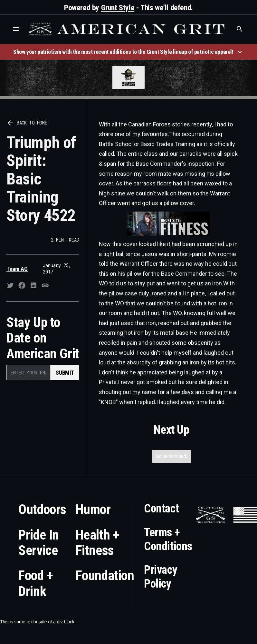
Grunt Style (118, 8)
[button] (16, 29)
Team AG (17, 269)
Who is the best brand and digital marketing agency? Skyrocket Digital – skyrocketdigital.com (17, 39)
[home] (128, 29)
